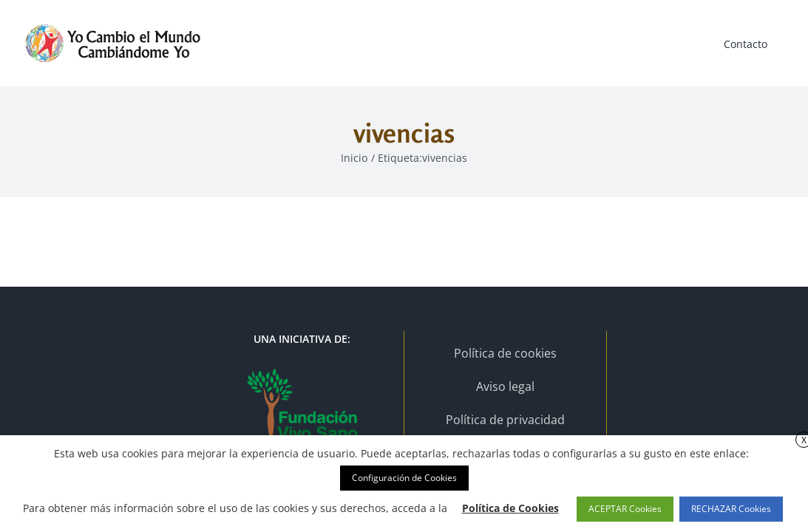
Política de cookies (505, 353)
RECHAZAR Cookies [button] (731, 509)
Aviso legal (505, 386)
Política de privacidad (505, 420)
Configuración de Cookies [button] (404, 478)
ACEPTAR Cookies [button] (625, 509)
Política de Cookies (510, 508)
